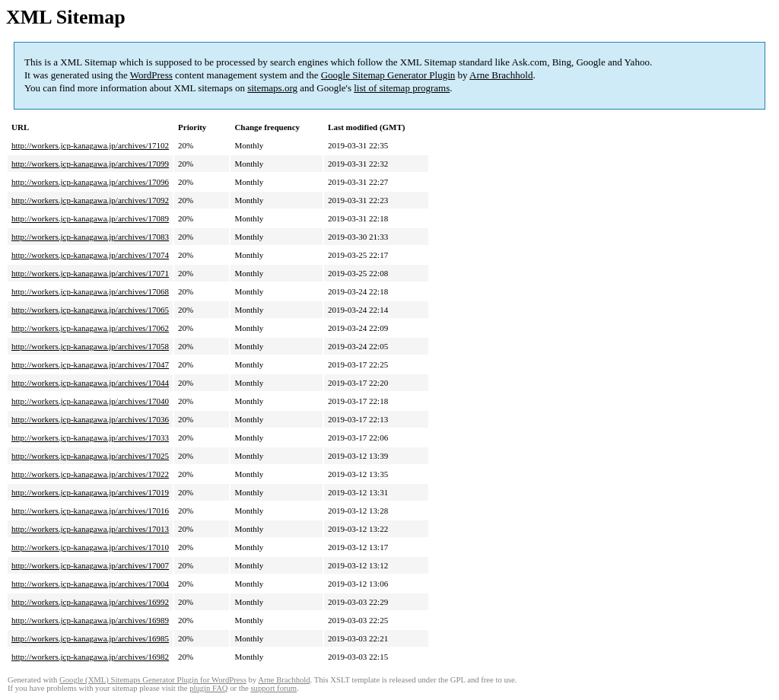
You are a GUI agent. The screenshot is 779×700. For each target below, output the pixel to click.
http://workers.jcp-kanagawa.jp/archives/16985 (90, 638)
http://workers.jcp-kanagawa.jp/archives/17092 (90, 200)
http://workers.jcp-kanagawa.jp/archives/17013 (90, 529)
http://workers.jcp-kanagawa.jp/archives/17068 (90, 291)
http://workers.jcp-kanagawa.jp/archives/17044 (90, 383)
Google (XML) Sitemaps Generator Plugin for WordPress (153, 680)
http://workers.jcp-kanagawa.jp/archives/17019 (90, 492)
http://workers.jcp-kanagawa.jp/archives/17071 (90, 273)
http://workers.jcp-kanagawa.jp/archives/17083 (90, 237)
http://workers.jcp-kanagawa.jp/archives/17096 (90, 182)
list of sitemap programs (402, 88)
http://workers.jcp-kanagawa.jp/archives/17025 (90, 456)
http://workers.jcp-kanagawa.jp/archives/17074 (90, 255)
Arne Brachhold (501, 75)
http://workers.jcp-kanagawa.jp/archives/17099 (90, 164)
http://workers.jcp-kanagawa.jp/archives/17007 (90, 565)
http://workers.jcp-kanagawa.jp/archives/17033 (90, 437)
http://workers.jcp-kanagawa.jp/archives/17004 (90, 584)
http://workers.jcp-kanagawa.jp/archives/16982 (90, 657)
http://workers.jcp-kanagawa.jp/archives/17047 (90, 364)
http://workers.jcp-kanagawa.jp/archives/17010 (90, 547)
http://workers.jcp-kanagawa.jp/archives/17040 (90, 401)
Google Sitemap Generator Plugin (388, 75)
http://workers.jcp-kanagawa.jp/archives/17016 (90, 511)
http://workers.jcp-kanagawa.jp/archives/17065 (90, 310)
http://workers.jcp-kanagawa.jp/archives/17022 (90, 474)
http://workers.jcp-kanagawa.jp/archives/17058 (90, 346)
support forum (273, 688)
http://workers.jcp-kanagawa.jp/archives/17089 (90, 218)
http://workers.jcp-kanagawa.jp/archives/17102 (90, 145)
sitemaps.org (272, 88)
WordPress (151, 75)
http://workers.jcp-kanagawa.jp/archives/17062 (90, 328)
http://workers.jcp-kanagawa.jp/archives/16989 (90, 620)
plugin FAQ (208, 688)
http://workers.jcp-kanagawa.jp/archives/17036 (90, 419)
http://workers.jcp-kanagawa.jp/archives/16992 (90, 602)
